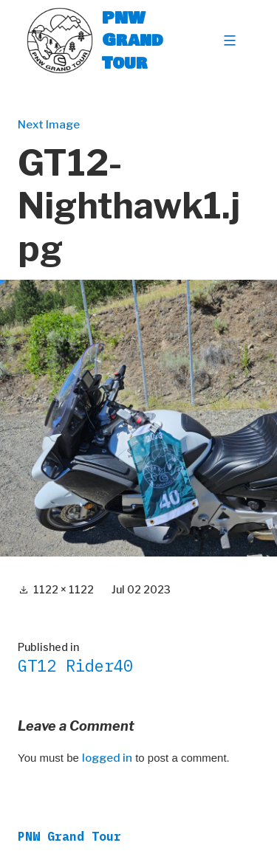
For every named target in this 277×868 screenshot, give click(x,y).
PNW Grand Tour (133, 40)
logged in (107, 758)
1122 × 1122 (64, 589)
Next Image (49, 125)
